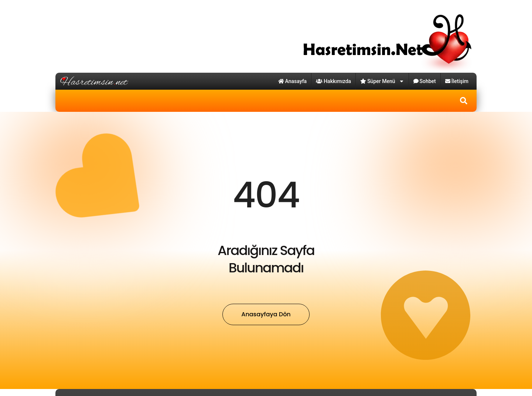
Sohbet (425, 81)
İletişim (457, 81)
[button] (464, 101)
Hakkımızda (333, 81)
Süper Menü (382, 81)
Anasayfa (293, 81)
